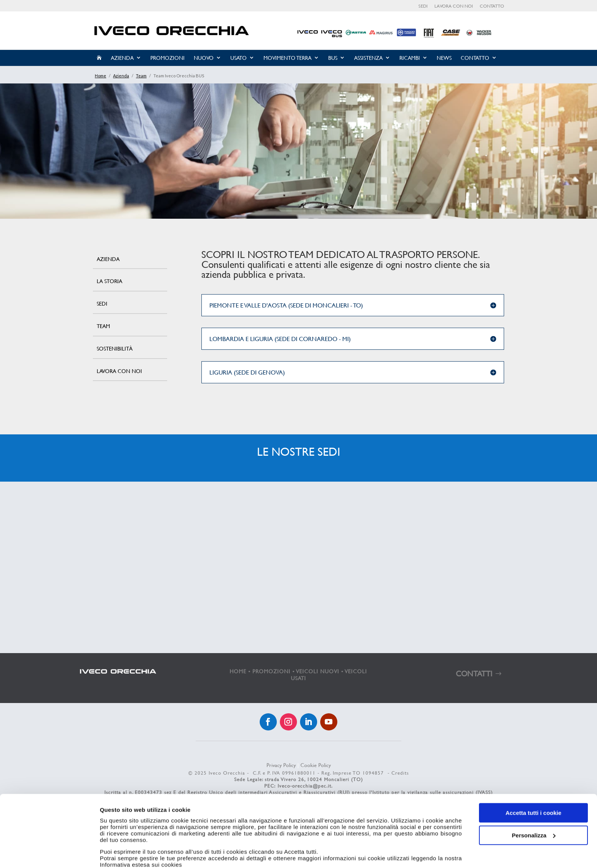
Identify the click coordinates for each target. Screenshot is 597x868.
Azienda (122, 58)
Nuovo (204, 58)
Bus (333, 58)
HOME (238, 671)
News (444, 58)
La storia (109, 281)
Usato (239, 58)
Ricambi (410, 58)
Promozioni (168, 58)
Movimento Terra (287, 58)
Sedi (423, 6)
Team (141, 76)
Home (101, 76)
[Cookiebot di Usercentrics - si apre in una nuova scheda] (49, 853)
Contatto (492, 6)
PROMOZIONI (271, 671)
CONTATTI (474, 673)
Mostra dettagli (120, 853)
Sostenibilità (115, 348)
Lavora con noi (454, 6)
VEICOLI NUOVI (318, 671)
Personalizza (534, 798)
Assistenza (368, 58)
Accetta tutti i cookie (534, 776)
